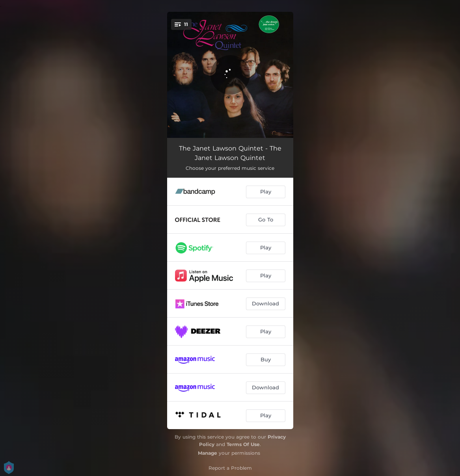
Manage (208, 453)
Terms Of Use (243, 444)
